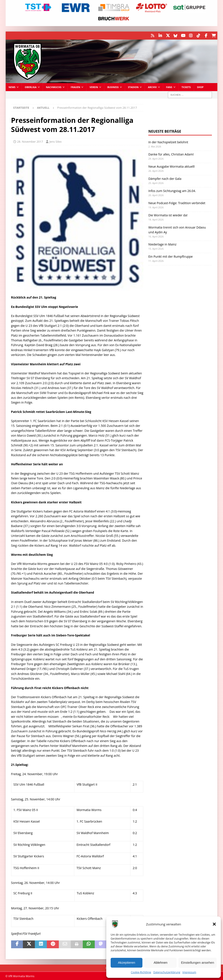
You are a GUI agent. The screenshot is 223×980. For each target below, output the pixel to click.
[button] (214, 924)
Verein (94, 87)
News (12, 87)
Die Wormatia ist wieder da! (168, 215)
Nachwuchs (54, 87)
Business (113, 87)
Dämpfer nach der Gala (165, 178)
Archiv (152, 87)
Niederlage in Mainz (162, 244)
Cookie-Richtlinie (141, 972)
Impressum (189, 972)
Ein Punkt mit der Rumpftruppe (171, 256)
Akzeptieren (126, 962)
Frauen (76, 87)
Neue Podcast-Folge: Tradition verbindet (177, 203)
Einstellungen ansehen (198, 962)
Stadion (133, 87)
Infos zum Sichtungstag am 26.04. (172, 190)
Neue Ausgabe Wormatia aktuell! (171, 166)
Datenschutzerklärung (167, 972)
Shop (200, 87)
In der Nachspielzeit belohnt (168, 142)
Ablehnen (160, 962)
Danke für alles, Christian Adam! (171, 154)
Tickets (186, 87)
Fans (169, 87)
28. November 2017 (30, 141)
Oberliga (31, 87)
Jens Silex (56, 141)
